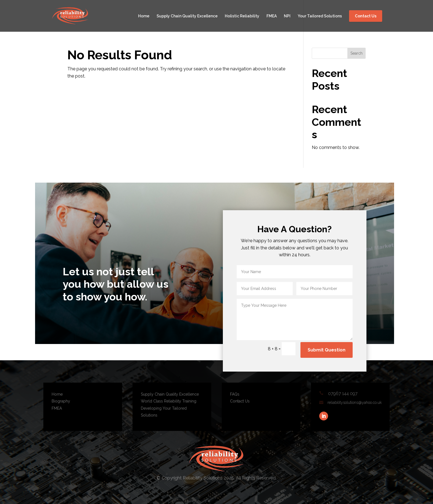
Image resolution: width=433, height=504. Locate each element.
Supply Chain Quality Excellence (187, 16)
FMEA (272, 16)
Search (357, 53)
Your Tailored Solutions (320, 16)
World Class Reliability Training (169, 401)
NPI (287, 16)
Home (144, 16)
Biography (61, 401)
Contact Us (366, 16)
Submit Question (327, 350)
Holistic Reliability (242, 16)
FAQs (235, 394)
